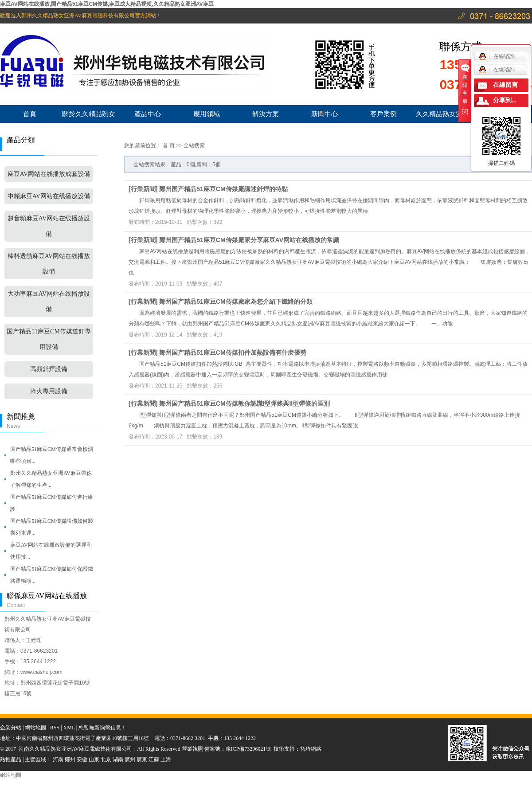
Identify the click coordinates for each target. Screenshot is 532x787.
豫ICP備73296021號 (248, 749)
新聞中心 (325, 114)
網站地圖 (35, 728)
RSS (55, 728)
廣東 (142, 760)
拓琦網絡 (311, 749)
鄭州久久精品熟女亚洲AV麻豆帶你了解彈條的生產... (51, 479)
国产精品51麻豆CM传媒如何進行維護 (52, 503)
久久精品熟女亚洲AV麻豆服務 (442, 116)
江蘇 (154, 760)
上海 (166, 760)
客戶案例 (383, 114)
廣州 (130, 760)
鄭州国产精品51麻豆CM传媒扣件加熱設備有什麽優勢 (233, 352)
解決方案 (266, 114)
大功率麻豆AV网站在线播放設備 (49, 301)
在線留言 (505, 85)
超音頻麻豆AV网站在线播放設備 (49, 226)
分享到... (505, 100)
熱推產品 (11, 760)
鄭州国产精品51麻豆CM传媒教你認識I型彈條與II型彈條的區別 (244, 403)
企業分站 (11, 728)
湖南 (118, 760)
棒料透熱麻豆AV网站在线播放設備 (49, 264)
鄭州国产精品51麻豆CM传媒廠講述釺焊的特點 (223, 189)
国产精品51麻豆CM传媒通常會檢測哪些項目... (52, 455)
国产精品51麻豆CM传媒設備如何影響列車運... (52, 527)
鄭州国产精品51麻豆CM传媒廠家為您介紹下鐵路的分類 (236, 301)
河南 (58, 760)
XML (69, 728)
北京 (106, 760)
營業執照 (193, 749)
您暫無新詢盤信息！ (102, 728)
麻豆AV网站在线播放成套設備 (49, 174)
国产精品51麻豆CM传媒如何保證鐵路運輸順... (52, 575)
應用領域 (207, 114)
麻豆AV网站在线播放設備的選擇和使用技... (51, 551)
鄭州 (70, 760)
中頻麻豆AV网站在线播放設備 (49, 196)
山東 (94, 760)
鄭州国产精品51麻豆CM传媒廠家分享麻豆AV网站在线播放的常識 (249, 240)
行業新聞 (143, 189)
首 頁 (169, 145)
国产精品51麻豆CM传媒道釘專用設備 (49, 339)
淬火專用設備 (49, 391)
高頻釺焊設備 (49, 369)
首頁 (30, 114)
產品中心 (148, 114)
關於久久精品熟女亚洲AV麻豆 (89, 116)
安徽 (82, 760)
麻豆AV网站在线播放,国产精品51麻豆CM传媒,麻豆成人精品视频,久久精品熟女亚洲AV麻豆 (107, 4)
